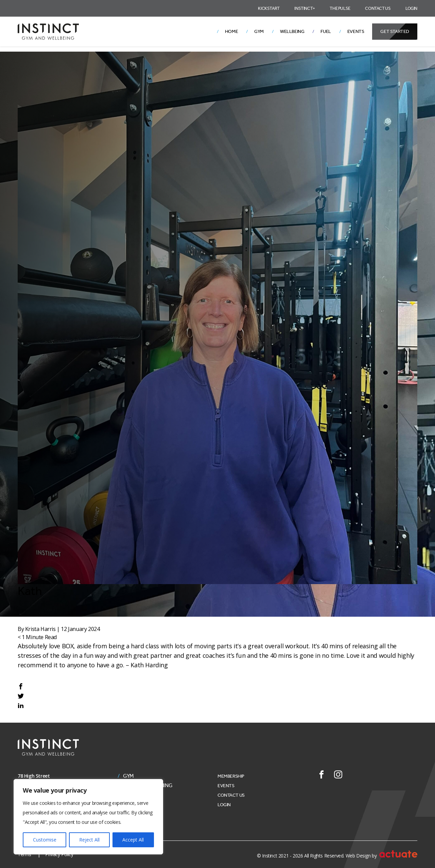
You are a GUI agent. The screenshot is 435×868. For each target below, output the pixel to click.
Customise (45, 840)
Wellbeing (292, 31)
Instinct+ (304, 8)
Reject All (89, 840)
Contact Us (378, 8)
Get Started (395, 31)
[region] (88, 817)
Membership (231, 776)
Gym (259, 31)
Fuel (326, 31)
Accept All (133, 840)
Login (411, 8)
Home (231, 31)
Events (356, 31)
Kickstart (269, 8)
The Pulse (340, 8)
